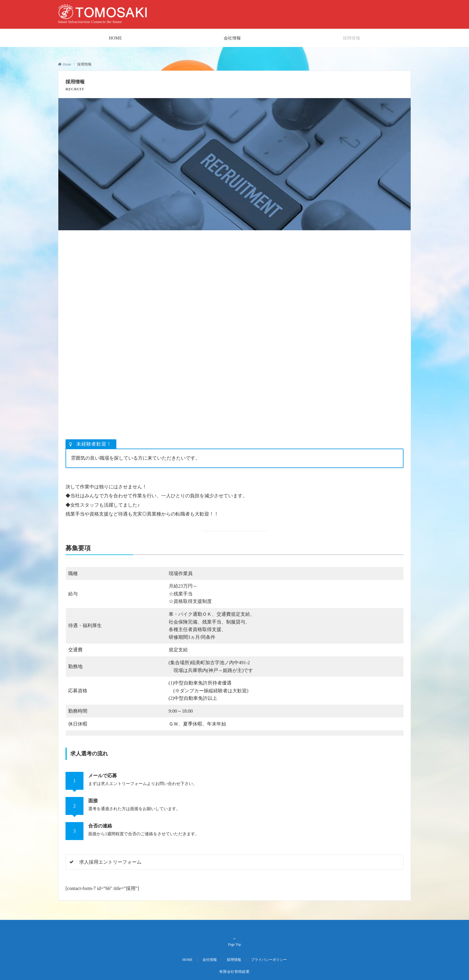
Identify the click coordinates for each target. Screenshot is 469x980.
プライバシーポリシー (269, 960)
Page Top (234, 942)
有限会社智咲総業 (234, 972)
